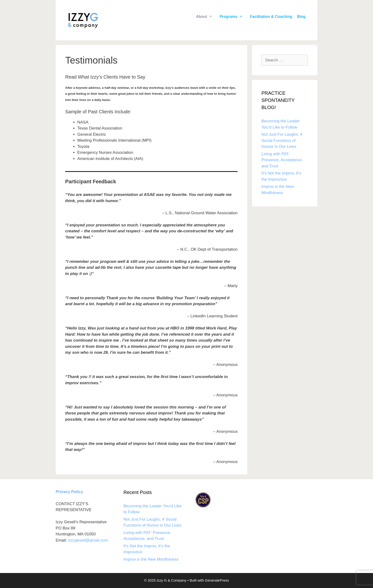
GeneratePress (217, 580)
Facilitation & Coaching (271, 17)
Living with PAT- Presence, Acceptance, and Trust (282, 160)
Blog (301, 17)
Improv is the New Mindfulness (151, 559)
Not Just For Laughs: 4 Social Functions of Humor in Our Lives (282, 140)
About (207, 17)
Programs (234, 17)
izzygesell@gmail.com (88, 540)
